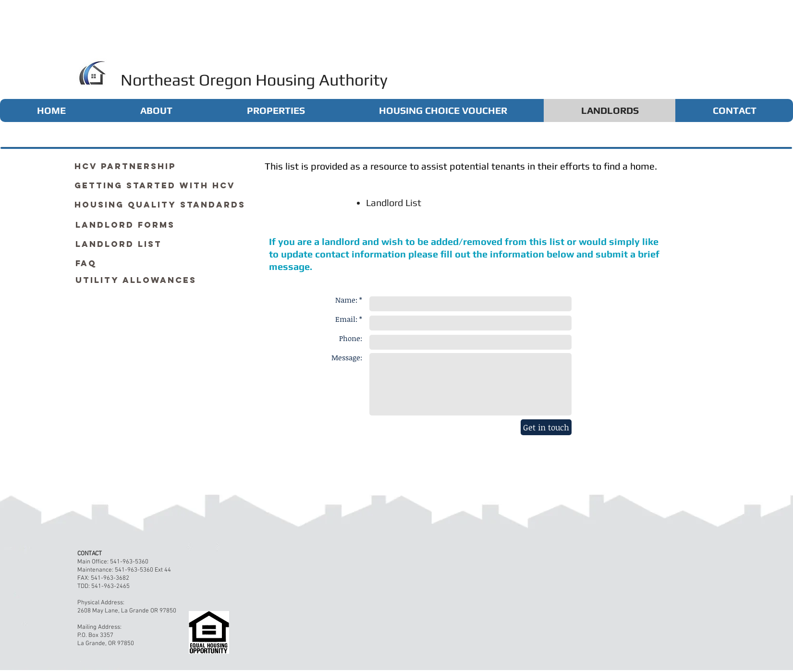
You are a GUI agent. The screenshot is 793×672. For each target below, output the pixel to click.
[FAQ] (86, 263)
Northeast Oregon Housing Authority (254, 79)
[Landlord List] (119, 244)
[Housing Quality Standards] (160, 205)
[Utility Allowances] (136, 280)
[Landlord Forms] (125, 225)
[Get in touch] (546, 427)
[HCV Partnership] (125, 166)
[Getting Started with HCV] (155, 185)
